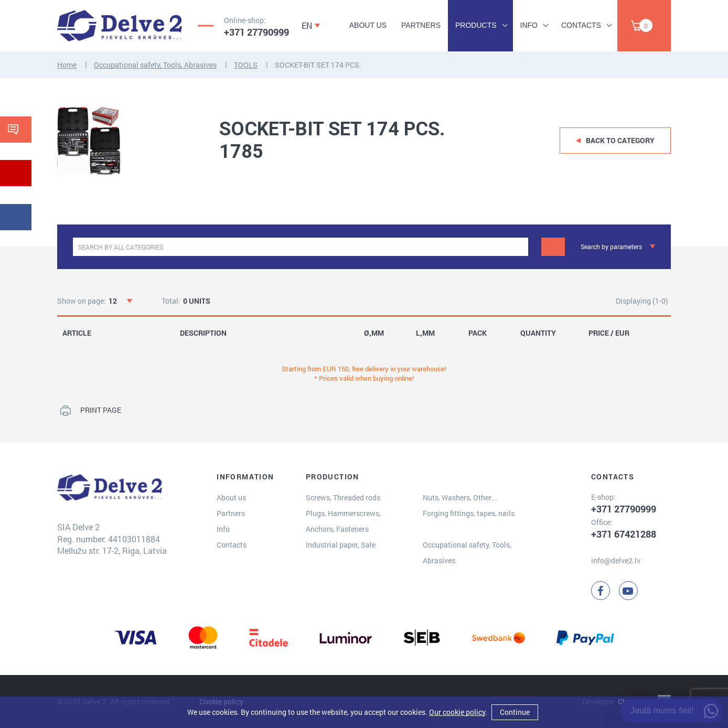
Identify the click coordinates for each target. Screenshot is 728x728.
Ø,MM (374, 333)
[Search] (553, 247)
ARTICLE (77, 333)
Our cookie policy (457, 712)
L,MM (425, 333)
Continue (515, 712)
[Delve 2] (120, 26)
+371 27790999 (256, 32)
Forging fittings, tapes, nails (469, 513)
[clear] (519, 247)
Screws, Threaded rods (343, 497)
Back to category (620, 140)
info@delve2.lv (616, 560)
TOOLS (246, 65)
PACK (478, 333)
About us (368, 25)
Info (529, 25)
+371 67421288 (624, 534)
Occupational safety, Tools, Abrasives (155, 65)
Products (476, 25)
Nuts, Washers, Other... (460, 497)
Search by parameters (611, 247)
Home (67, 65)
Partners (421, 25)
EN (307, 25)
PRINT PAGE (101, 410)
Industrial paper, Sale (341, 545)
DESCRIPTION (203, 333)
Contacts (581, 25)
